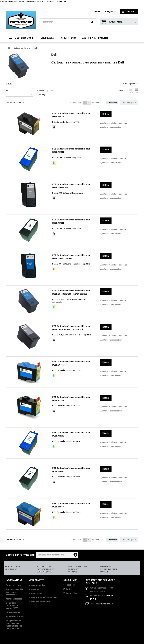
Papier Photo (68, 38)
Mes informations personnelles (43, 598)
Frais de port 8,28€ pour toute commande (15, 592)
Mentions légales (14, 599)
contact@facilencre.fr (104, 604)
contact (96, 12)
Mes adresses (35, 593)
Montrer (40, 91)
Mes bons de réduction (39, 602)
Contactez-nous (13, 585)
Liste (136, 91)
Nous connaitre (13, 612)
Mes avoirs (34, 589)
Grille (131, 91)
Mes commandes (37, 585)
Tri (7, 91)
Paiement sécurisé (15, 616)
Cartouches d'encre (21, 38)
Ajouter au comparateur (111, 127)
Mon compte (36, 580)
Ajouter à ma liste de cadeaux (113, 123)
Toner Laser (47, 38)
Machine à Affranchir (95, 38)
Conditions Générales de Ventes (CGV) (12, 606)
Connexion (129, 12)
